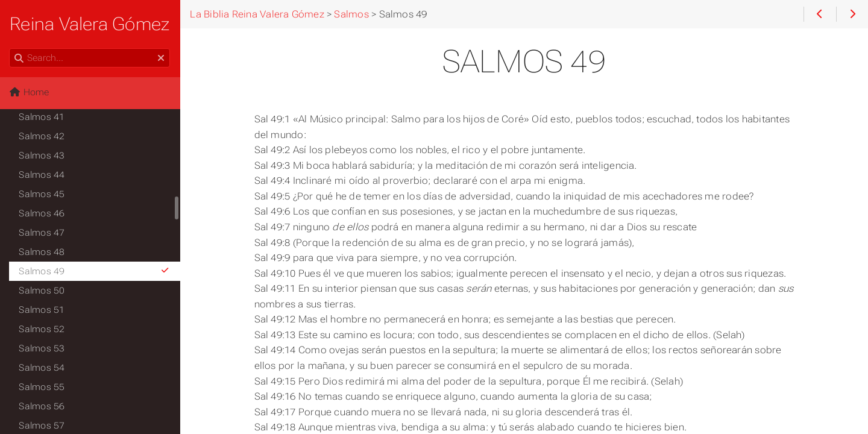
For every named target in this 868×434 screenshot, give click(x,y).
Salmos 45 (42, 194)
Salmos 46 (42, 213)
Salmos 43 (42, 156)
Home (30, 92)
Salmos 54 (42, 368)
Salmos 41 (42, 117)
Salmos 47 (42, 233)
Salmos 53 (42, 348)
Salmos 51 (42, 310)
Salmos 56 (42, 406)
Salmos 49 (95, 271)
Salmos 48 (42, 252)
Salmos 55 (42, 387)
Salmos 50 (42, 291)
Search (11, 49)
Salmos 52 (42, 329)
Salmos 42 (42, 136)
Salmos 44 (42, 175)
